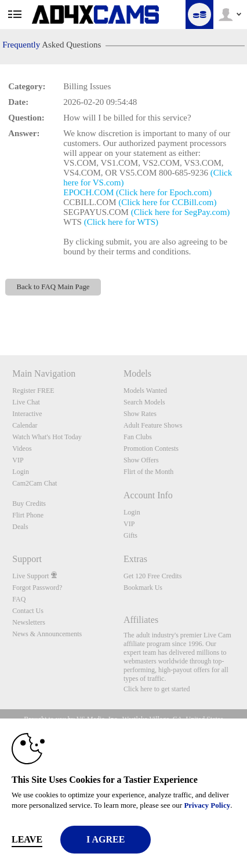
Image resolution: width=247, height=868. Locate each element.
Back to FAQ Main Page (53, 287)
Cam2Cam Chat (34, 483)
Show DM (0, 312)
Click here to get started (157, 689)
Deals (20, 527)
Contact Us (28, 611)
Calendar (25, 425)
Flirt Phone (28, 515)
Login (21, 472)
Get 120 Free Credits (152, 576)
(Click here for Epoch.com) (164, 192)
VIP (18, 460)
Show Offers (141, 460)
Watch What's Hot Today (47, 437)
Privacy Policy (207, 805)
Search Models (144, 402)
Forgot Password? (37, 588)
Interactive (27, 414)
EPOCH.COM (88, 192)
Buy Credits (29, 504)
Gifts (130, 535)
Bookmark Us (143, 588)
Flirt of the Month (148, 472)
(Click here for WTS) (121, 222)
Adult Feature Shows (153, 425)
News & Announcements (47, 634)
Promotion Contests (151, 448)
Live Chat (26, 402)
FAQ (19, 599)
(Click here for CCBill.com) (167, 202)
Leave (27, 839)
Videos (22, 448)
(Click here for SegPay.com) (181, 212)
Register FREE (33, 391)
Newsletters (29, 622)
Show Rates (140, 414)
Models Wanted (145, 391)
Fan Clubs (138, 437)
